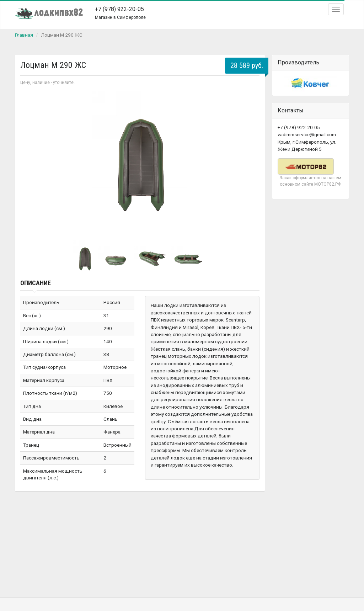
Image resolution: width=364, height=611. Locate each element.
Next (250, 162)
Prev (30, 162)
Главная (24, 35)
